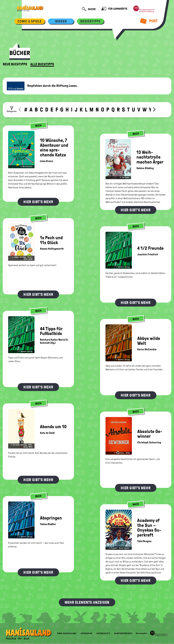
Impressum (86, 633)
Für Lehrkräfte (114, 9)
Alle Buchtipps (42, 64)
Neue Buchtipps (15, 64)
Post (149, 21)
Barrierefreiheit (123, 633)
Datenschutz (103, 633)
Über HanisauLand (67, 633)
